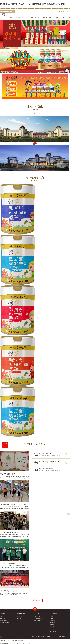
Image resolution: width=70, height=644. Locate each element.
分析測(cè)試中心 (48, 18)
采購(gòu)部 (53, 616)
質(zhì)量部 (53, 627)
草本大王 (19, 620)
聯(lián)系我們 (66, 18)
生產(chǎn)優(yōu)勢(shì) (38, 618)
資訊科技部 (53, 629)
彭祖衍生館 (19, 618)
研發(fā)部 (52, 625)
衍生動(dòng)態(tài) (4, 620)
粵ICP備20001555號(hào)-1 (65, 637)
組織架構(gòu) (3, 618)
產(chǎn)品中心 (29, 18)
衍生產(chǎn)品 (20, 616)
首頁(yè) (12, 18)
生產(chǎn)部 (53, 623)
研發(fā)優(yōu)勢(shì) (38, 616)
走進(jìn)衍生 (20, 18)
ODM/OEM (38, 18)
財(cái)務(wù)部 (53, 631)
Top (35, 609)
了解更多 (38, 600)
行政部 (52, 618)
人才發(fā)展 (57, 18)
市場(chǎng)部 (53, 620)
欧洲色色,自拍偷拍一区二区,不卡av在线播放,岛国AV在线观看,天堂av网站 (33, 4)
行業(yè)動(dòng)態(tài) (4, 623)
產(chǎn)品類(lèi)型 (37, 620)
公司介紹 (2, 616)
